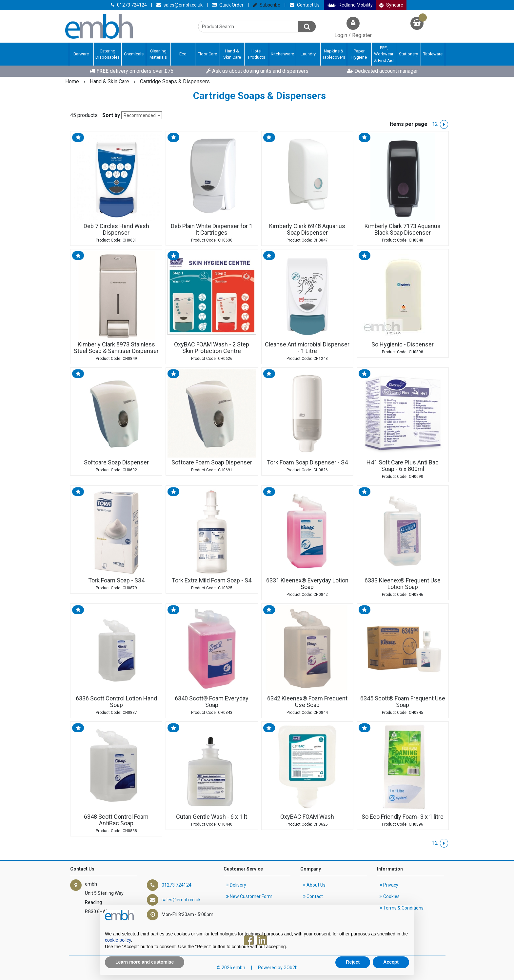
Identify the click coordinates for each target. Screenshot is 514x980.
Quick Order (228, 5)
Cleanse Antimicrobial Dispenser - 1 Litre (307, 348)
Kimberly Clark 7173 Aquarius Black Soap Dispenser (403, 229)
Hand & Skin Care (232, 54)
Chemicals (134, 54)
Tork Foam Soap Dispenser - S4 (307, 462)
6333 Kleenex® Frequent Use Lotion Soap (403, 584)
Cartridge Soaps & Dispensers (175, 81)
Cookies (390, 896)
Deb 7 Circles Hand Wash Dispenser (116, 229)
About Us (314, 885)
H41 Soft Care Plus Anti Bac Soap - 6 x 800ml (403, 466)
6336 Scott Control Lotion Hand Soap (116, 702)
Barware (81, 54)
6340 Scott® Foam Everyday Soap (212, 702)
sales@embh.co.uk (179, 5)
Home (73, 81)
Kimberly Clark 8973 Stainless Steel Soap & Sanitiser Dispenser (116, 348)
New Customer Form (249, 896)
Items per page (409, 124)
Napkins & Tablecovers (334, 54)
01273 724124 (129, 5)
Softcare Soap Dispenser (116, 462)
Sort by (111, 115)
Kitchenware (282, 54)
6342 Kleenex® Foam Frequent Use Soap (307, 702)
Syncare (391, 5)
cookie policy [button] (118, 940)
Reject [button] (353, 962)
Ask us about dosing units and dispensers (257, 71)
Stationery (408, 54)
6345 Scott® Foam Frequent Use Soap (403, 702)
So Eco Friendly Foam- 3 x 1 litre (403, 817)
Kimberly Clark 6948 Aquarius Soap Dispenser (307, 229)
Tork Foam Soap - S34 (116, 580)
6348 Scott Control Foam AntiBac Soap (116, 820)
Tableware (433, 54)
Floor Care (207, 54)
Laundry (308, 54)
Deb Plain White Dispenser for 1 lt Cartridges (212, 229)
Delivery (236, 885)
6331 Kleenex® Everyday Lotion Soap (307, 584)
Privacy (389, 885)
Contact (313, 896)
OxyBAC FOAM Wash (307, 817)
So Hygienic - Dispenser (403, 344)
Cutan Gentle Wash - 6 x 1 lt (212, 817)
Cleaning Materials (158, 54)
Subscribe (267, 5)
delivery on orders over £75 (132, 71)
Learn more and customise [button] (145, 962)
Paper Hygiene (359, 54)
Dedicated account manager (383, 71)
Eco (183, 54)
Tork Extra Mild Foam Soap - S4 (212, 580)
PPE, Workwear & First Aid (384, 54)
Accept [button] (391, 962)
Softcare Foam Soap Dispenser (212, 462)
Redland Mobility (350, 5)
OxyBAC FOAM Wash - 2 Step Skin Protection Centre (212, 348)
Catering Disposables (108, 54)
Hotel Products (257, 54)
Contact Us (305, 5)
